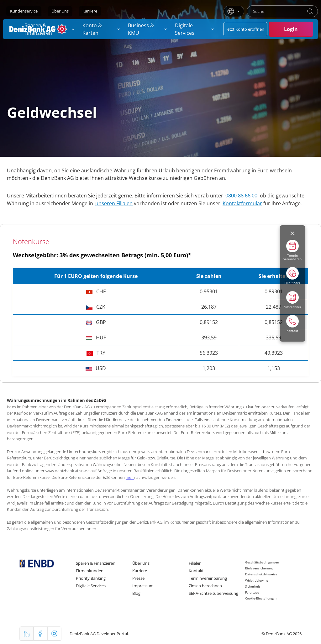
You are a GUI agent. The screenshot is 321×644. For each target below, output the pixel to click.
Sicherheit (253, 586)
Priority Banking (91, 578)
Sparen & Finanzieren (96, 563)
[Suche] (310, 11)
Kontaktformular (242, 203)
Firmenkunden (90, 571)
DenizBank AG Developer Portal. (99, 634)
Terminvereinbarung (208, 578)
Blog (136, 593)
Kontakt (196, 571)
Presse (138, 578)
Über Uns (60, 11)
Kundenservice (24, 11)
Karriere (90, 11)
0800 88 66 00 (241, 196)
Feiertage (252, 592)
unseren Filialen (114, 203)
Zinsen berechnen (205, 586)
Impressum (143, 586)
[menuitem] (101, 29)
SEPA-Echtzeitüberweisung (213, 593)
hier (130, 477)
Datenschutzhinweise (261, 574)
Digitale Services (91, 586)
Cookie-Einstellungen (261, 598)
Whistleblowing (257, 580)
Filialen (195, 563)
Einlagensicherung (259, 568)
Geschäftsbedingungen (262, 562)
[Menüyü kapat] (292, 233)
